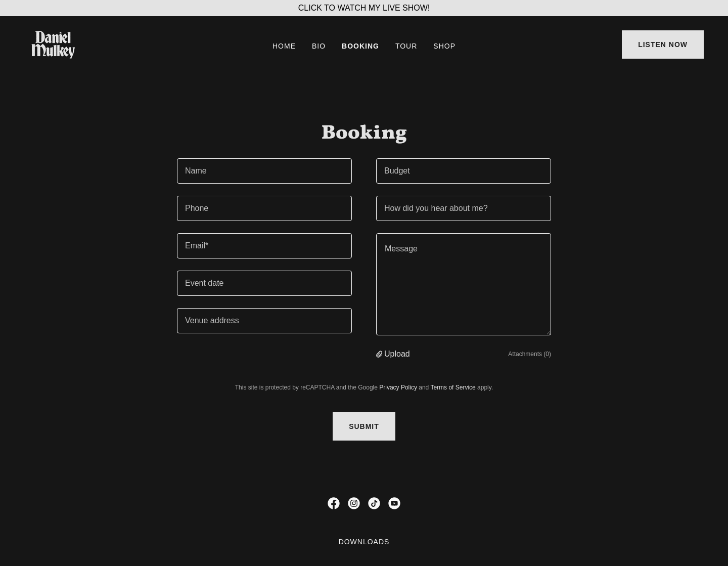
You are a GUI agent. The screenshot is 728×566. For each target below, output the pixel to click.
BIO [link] (319, 46)
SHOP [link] (444, 46)
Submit (364, 426)
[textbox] (264, 171)
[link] (53, 44)
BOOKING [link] (360, 46)
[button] (380, 354)
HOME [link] (284, 46)
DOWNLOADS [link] (364, 542)
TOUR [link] (406, 46)
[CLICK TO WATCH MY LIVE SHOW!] (364, 8)
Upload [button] (397, 354)
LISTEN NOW (663, 45)
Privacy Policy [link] (398, 387)
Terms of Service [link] (453, 387)
